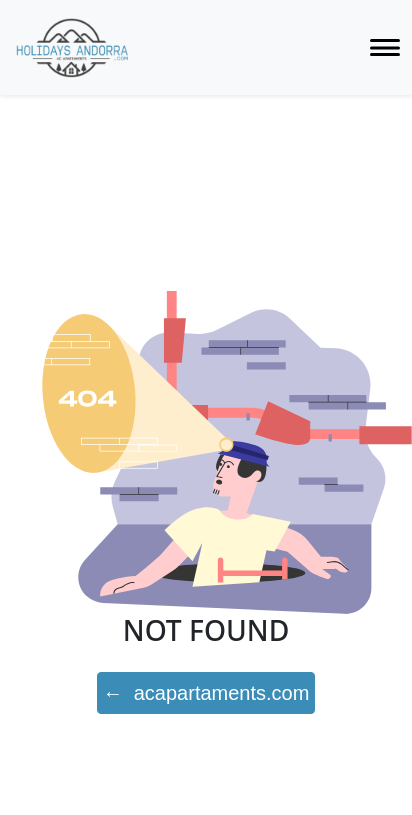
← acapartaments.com (206, 693)
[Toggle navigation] (385, 47)
